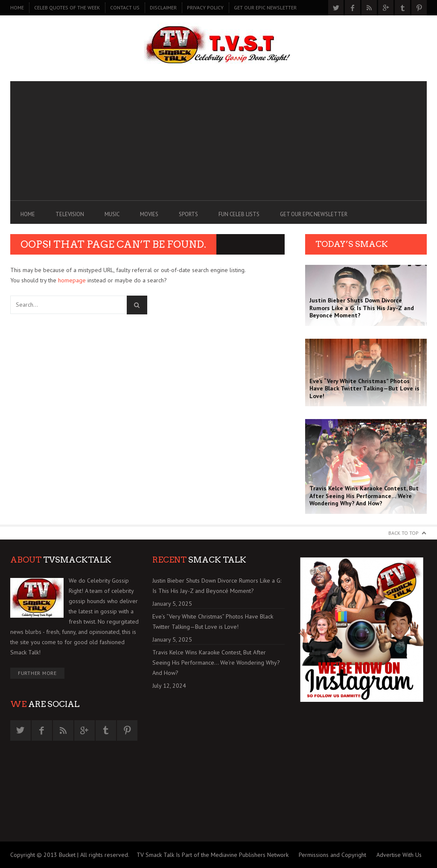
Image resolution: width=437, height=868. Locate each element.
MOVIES (149, 214)
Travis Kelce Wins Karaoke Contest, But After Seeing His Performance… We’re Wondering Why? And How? (216, 663)
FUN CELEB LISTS (239, 214)
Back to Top (403, 533)
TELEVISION (70, 214)
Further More (37, 673)
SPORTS (188, 214)
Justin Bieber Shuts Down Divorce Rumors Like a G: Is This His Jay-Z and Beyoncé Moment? (217, 586)
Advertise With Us (399, 855)
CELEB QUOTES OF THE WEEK (67, 7)
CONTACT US (125, 7)
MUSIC (112, 214)
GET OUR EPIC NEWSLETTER (265, 7)
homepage (72, 280)
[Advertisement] (218, 141)
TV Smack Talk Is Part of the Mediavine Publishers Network (213, 855)
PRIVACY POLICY (205, 7)
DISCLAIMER (163, 7)
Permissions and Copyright (332, 855)
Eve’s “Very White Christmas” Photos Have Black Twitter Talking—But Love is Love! (213, 622)
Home (17, 7)
